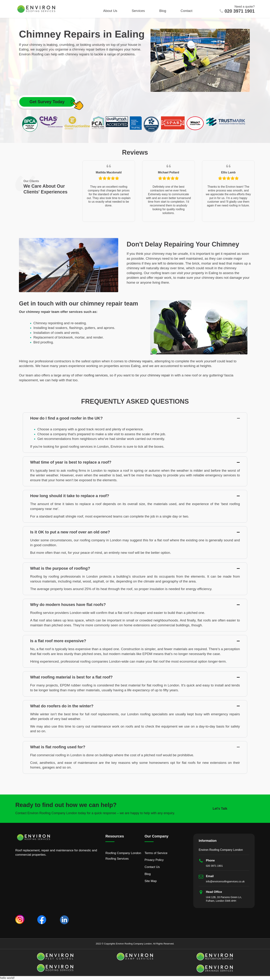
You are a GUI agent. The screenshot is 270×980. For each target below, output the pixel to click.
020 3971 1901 (240, 11)
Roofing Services (117, 859)
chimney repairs (140, 361)
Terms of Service (156, 853)
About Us (110, 11)
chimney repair (159, 375)
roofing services (96, 375)
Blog (163, 11)
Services (138, 11)
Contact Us (152, 867)
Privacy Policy (154, 860)
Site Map (151, 881)
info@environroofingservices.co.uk (225, 881)
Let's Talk (220, 809)
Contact (187, 11)
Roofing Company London (123, 853)
